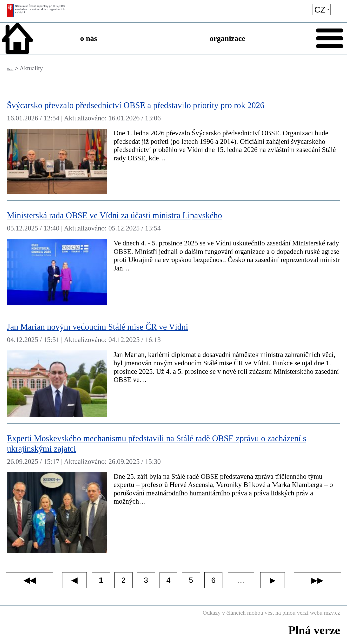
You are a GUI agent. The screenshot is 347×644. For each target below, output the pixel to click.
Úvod (10, 69)
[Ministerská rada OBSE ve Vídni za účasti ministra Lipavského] (173, 256)
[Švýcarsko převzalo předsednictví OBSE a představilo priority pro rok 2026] (173, 146)
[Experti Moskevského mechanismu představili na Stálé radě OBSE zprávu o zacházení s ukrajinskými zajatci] (173, 491)
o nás (89, 38)
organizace (227, 38)
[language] (322, 10)
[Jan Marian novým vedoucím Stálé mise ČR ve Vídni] (173, 368)
